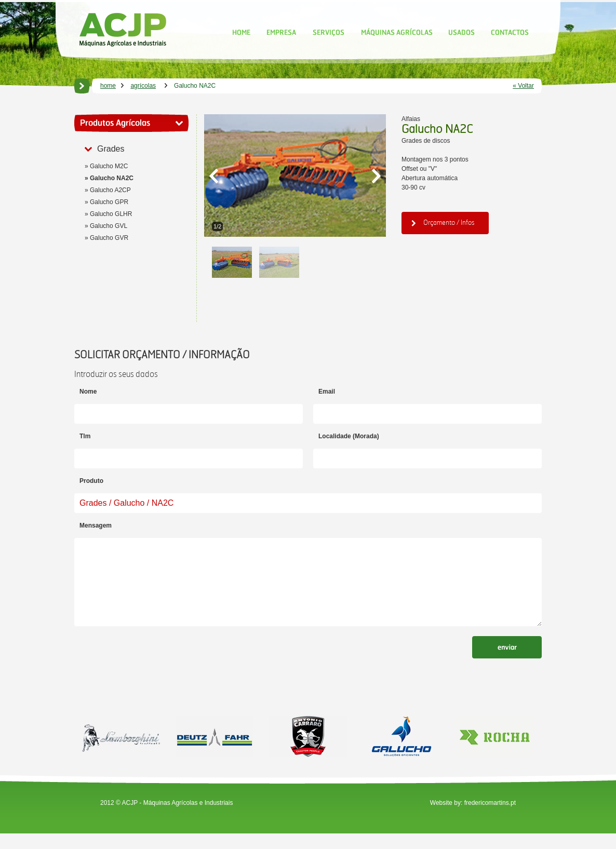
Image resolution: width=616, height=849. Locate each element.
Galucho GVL (109, 226)
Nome (88, 392)
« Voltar (523, 86)
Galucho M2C (109, 166)
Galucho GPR (109, 202)
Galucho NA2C (112, 178)
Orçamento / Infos (443, 223)
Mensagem (96, 525)
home (108, 86)
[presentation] (153, 672)
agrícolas (143, 86)
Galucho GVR (109, 238)
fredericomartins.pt (490, 818)
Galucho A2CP (110, 190)
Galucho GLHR (111, 214)
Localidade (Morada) (349, 436)
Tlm (85, 436)
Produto (91, 481)
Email (327, 392)
